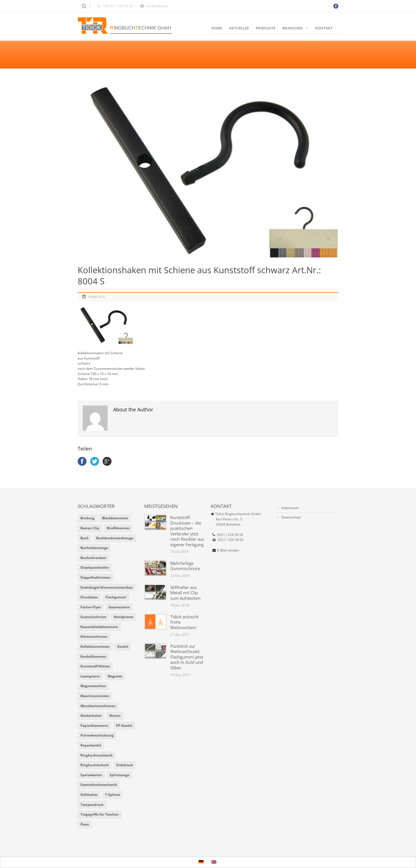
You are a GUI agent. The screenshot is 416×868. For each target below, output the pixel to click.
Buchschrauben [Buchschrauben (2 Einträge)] (93, 558)
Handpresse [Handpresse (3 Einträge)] (124, 617)
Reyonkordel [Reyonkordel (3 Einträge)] (91, 745)
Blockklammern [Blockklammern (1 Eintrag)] (115, 518)
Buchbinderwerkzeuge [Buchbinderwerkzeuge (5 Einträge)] (115, 538)
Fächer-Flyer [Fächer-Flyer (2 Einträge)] (91, 607)
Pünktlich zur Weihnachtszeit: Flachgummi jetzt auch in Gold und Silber (187, 657)
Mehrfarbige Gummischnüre (185, 566)
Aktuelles (239, 28)
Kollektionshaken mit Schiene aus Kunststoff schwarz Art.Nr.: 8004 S (199, 275)
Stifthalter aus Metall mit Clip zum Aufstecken (185, 593)
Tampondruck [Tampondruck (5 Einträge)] (92, 805)
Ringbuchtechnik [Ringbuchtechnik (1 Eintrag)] (95, 765)
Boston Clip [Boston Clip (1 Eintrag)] (90, 528)
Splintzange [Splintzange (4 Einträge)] (119, 775)
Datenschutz (291, 517)
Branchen (295, 28)
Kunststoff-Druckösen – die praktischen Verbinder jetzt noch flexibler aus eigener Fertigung (187, 531)
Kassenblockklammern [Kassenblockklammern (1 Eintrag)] (99, 627)
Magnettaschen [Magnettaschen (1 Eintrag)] (93, 686)
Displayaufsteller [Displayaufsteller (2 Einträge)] (95, 567)
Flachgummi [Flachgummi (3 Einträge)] (116, 597)
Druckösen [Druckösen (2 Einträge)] (89, 597)
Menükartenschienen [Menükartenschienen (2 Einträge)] (98, 706)
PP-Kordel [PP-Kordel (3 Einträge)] (124, 726)
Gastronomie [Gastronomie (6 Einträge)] (119, 607)
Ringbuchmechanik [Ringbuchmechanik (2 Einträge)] (97, 755)
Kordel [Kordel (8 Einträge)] (123, 646)
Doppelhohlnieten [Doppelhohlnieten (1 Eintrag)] (96, 577)
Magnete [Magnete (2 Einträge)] (115, 676)
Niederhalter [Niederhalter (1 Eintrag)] (91, 716)
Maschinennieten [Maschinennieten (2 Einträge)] (95, 696)
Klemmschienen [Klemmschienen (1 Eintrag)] (94, 637)
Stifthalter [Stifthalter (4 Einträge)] (89, 795)
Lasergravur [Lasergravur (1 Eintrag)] (90, 676)
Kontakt (324, 28)
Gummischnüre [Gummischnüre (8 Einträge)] (93, 617)
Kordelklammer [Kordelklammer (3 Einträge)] (93, 656)
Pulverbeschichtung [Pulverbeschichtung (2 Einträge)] (97, 735)
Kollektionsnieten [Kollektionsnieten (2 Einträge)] (95, 646)
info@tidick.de (157, 6)
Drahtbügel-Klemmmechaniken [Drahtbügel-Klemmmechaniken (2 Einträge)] (107, 587)
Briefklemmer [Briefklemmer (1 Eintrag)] (118, 528)
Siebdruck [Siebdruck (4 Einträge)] (125, 765)
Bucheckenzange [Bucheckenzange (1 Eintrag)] (94, 548)
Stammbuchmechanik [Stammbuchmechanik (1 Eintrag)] (99, 785)
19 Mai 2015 (96, 297)
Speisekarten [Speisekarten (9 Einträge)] (91, 775)
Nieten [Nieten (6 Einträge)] (115, 716)
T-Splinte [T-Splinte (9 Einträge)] (113, 795)
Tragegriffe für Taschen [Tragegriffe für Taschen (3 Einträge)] (100, 814)
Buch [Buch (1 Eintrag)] (85, 538)
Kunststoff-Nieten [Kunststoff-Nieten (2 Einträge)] (95, 666)
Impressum (290, 508)
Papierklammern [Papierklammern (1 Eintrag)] (94, 726)
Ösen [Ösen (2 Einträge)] (85, 824)
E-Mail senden (228, 550)
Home (217, 28)
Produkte (266, 28)
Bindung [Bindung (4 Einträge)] (87, 518)
